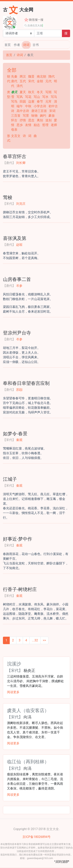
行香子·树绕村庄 (20, 589)
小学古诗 (40, 106)
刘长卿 (21, 163)
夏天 (23, 92)
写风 (20, 97)
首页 (8, 45)
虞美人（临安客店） (28, 710)
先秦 (15, 76)
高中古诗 (23, 111)
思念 (32, 120)
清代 (20, 86)
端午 (20, 106)
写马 (54, 97)
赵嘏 (19, 245)
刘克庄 (21, 204)
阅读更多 (13, 692)
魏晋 (32, 76)
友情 (29, 125)
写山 (37, 97)
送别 (49, 120)
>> (44, 640)
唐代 (15, 81)
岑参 (19, 286)
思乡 (20, 125)
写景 (26, 116)
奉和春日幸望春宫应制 (26, 383)
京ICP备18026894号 (36, 837)
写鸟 (15, 101)
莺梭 (8, 197)
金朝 (40, 81)
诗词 (26, 45)
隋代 (52, 76)
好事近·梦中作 (18, 539)
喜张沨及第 (15, 238)
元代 (49, 81)
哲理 (46, 125)
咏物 (35, 116)
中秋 (29, 106)
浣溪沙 (14, 663)
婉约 (43, 116)
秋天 (32, 92)
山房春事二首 (17, 279)
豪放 (52, 116)
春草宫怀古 (15, 156)
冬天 (40, 92)
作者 (17, 45)
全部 (12, 70)
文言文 (16, 136)
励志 (37, 125)
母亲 (14, 130)
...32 (35, 640)
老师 (54, 125)
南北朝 (42, 76)
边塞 (32, 101)
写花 (29, 97)
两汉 (23, 76)
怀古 (15, 120)
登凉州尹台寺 (17, 333)
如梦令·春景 (15, 433)
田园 (23, 101)
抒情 (23, 120)
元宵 (49, 101)
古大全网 (18, 9)
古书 (36, 45)
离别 (40, 120)
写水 (46, 97)
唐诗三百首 (40, 111)
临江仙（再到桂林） (28, 761)
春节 (40, 101)
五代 (23, 81)
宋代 (32, 81)
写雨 (49, 92)
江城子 (10, 479)
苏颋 (19, 390)
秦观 (19, 440)
